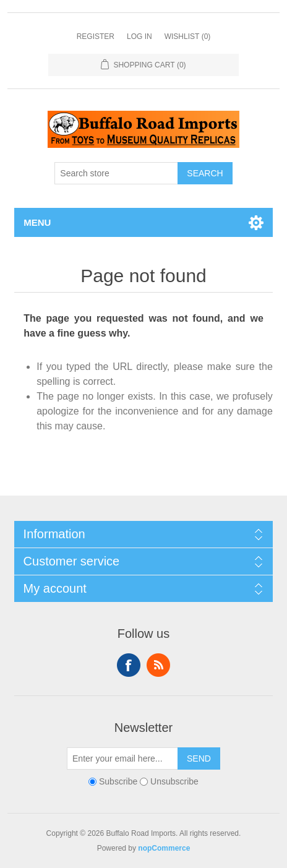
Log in (139, 37)
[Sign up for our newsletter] (122, 758)
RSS (158, 665)
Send (199, 758)
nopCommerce (164, 848)
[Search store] (116, 173)
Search (205, 173)
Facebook (129, 665)
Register (96, 37)
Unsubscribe (174, 781)
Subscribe (118, 781)
